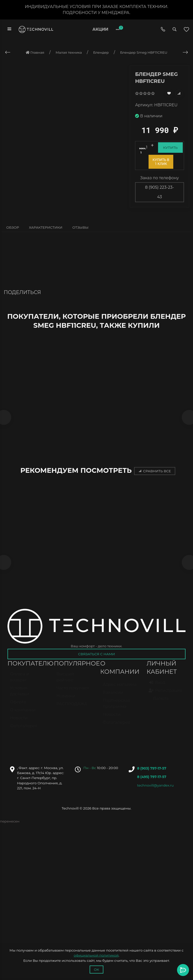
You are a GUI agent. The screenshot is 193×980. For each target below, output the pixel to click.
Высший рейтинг (65, 682)
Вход (157, 688)
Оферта (18, 707)
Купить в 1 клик (161, 162)
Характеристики (46, 227)
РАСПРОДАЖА (72, 709)
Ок (96, 970)
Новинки (66, 701)
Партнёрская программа (117, 709)
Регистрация (166, 696)
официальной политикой (96, 955)
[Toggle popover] (183, 970)
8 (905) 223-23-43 (160, 192)
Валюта (159, 704)
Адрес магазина (120, 690)
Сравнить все (155, 473)
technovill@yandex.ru (155, 788)
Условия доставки (19, 696)
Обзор (13, 227)
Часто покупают (73, 693)
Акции (100, 29)
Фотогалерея (24, 731)
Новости (19, 723)
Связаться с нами (96, 657)
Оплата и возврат (19, 682)
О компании (23, 715)
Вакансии (113, 698)
